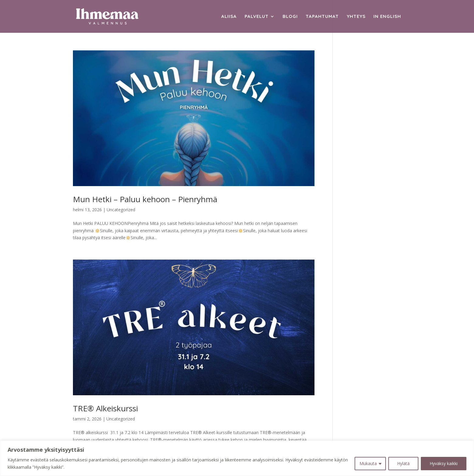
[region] (237, 458)
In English (387, 17)
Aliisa (229, 17)
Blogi (290, 17)
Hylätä (403, 463)
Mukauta (368, 463)
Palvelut (257, 17)
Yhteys (356, 17)
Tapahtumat (322, 17)
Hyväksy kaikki (444, 463)
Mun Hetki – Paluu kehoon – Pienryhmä (145, 199)
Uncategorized (121, 210)
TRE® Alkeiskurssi (105, 408)
